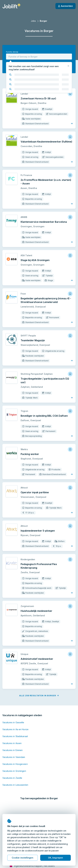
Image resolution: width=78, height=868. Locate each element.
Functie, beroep (12, 52)
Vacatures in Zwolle (12, 778)
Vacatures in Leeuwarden (15, 785)
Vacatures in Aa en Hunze (15, 729)
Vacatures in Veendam (14, 757)
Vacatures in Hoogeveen (15, 764)
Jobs (33, 21)
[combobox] (39, 57)
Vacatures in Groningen (14, 771)
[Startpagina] (11, 6)
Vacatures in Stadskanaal (15, 736)
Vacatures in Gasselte (13, 722)
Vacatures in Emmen (12, 750)
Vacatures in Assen (12, 743)
